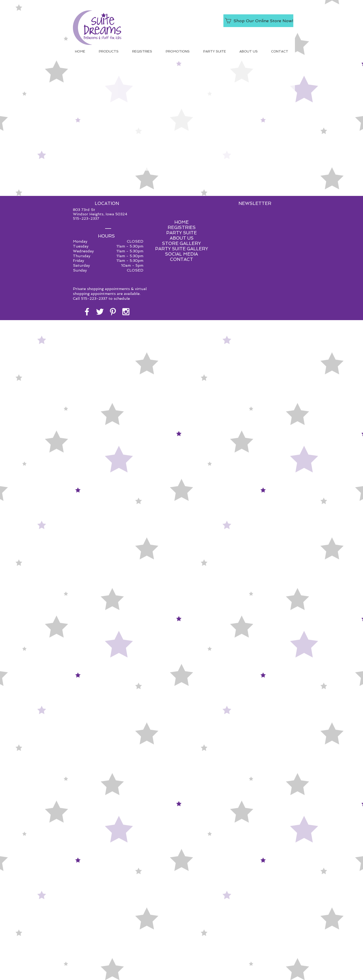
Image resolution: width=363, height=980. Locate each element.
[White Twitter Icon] (100, 312)
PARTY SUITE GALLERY (182, 249)
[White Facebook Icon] (87, 312)
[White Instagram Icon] (126, 312)
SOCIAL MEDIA (181, 254)
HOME (181, 222)
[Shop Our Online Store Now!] (258, 21)
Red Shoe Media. (203, 341)
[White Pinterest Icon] (113, 312)
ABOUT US (182, 238)
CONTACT (181, 259)
